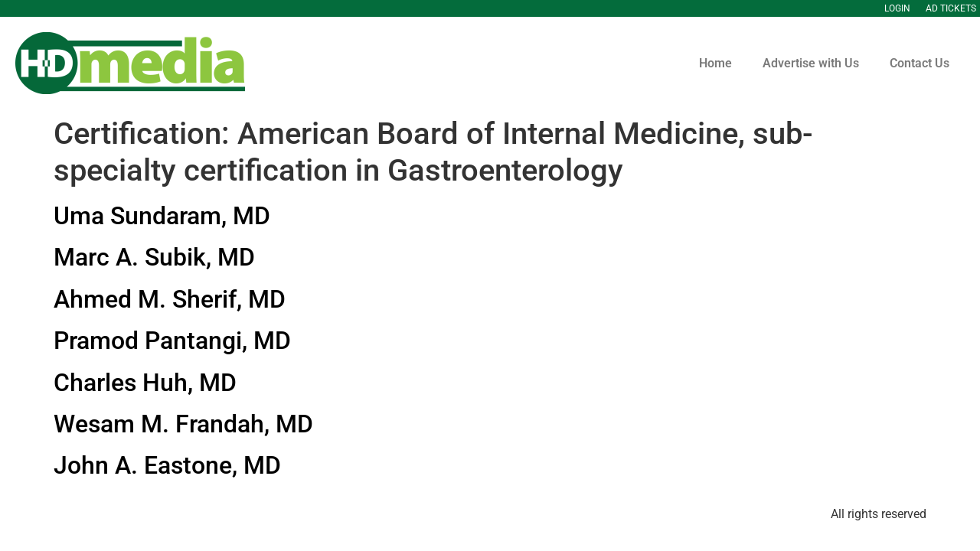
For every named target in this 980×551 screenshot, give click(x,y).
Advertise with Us (811, 63)
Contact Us (920, 63)
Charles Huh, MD (145, 383)
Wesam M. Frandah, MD (183, 424)
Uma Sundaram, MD (162, 216)
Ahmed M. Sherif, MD (170, 299)
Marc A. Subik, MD (154, 257)
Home (715, 63)
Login (897, 8)
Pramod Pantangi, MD (172, 341)
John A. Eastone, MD (167, 465)
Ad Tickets (951, 8)
